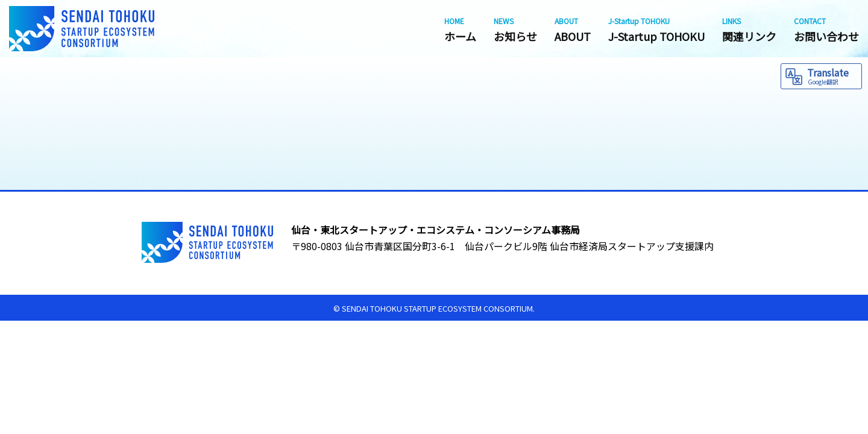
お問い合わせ (826, 30)
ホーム (460, 30)
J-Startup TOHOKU (656, 30)
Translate (833, 76)
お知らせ (515, 30)
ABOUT (573, 30)
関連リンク (749, 30)
